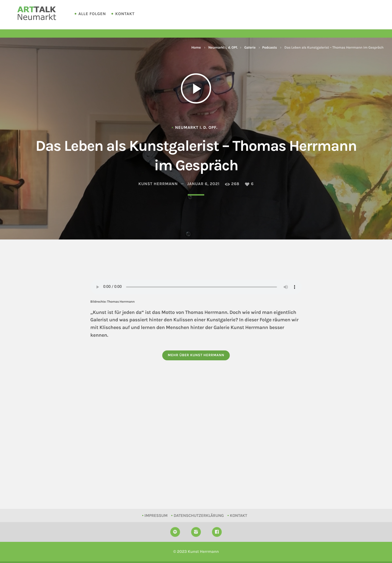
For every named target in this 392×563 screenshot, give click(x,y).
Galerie (250, 48)
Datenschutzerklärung (199, 515)
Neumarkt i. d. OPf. (223, 48)
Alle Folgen (92, 14)
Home (196, 48)
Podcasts (269, 48)
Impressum (156, 515)
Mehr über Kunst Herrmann (196, 355)
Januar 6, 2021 (203, 184)
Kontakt (125, 14)
